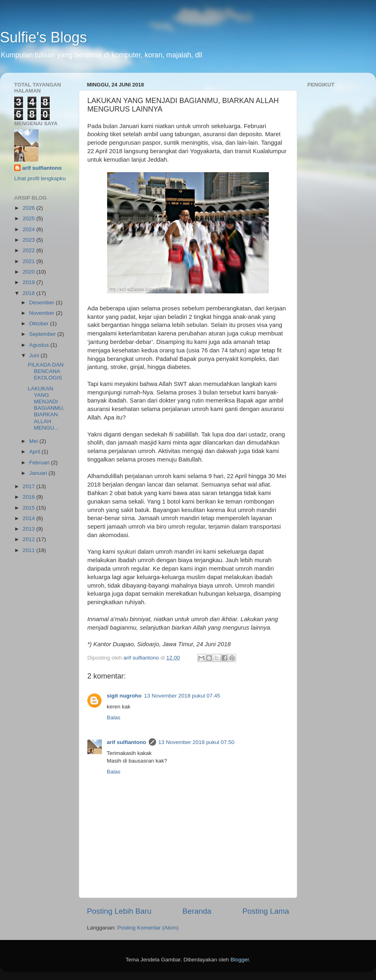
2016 (30, 497)
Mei (34, 441)
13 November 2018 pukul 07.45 (182, 696)
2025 (30, 218)
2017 (30, 486)
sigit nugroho (124, 696)
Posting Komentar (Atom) (148, 928)
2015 (30, 508)
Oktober (40, 324)
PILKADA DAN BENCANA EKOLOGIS (46, 371)
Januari (39, 473)
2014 (30, 518)
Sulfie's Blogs (43, 37)
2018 (30, 293)
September (43, 334)
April (35, 452)
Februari (40, 463)
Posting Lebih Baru (119, 911)
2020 (30, 272)
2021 (30, 261)
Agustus (40, 345)
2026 (30, 208)
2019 (30, 282)
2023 (30, 240)
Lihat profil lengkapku (40, 178)
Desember (42, 302)
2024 (30, 229)
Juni (35, 355)
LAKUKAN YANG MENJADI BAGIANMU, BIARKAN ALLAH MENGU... (46, 408)
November (42, 313)
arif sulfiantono (127, 742)
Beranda (197, 911)
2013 (30, 529)
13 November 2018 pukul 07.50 (196, 742)
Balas (114, 718)
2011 (30, 550)
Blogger (240, 960)
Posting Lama (266, 911)
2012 (30, 539)
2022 (30, 250)
